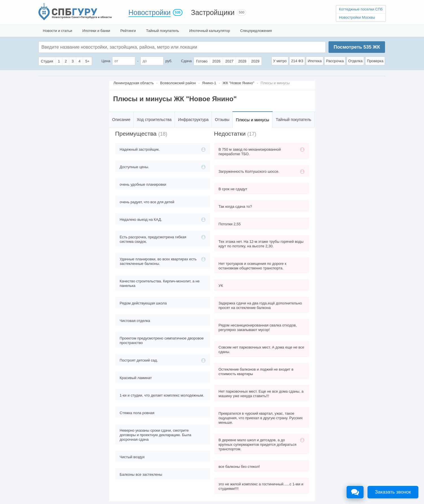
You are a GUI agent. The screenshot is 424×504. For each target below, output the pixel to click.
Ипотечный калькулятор (210, 31)
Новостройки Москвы (357, 17)
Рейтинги (128, 31)
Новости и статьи (58, 31)
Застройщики (213, 12)
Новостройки (150, 12)
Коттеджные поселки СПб (361, 9)
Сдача (186, 61)
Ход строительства (154, 120)
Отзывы (222, 120)
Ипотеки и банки (96, 31)
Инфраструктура (193, 120)
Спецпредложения (256, 31)
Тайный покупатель (163, 31)
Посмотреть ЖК (357, 47)
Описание (121, 120)
